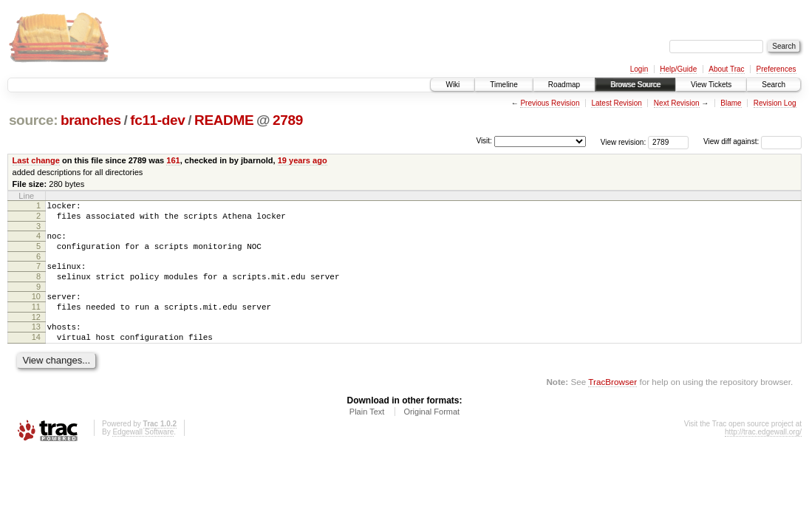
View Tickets (711, 85)
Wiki (453, 85)
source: (33, 120)
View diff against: (752, 141)
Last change (36, 160)
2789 (288, 120)
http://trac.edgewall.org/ (763, 454)
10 (36, 310)
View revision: (624, 141)
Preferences (776, 69)
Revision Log (775, 103)
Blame (731, 103)
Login (639, 69)
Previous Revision (550, 103)
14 (36, 357)
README (224, 120)
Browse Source (635, 85)
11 (36, 322)
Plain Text (367, 434)
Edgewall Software (143, 454)
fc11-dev (157, 120)
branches (91, 120)
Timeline (504, 85)
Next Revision (677, 103)
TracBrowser (612, 404)
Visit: (484, 141)
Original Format (431, 434)
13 (36, 344)
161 (173, 160)
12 (36, 335)
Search (774, 85)
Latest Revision (616, 103)
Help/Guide (678, 69)
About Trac (726, 69)
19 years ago (303, 160)
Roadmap (564, 85)
